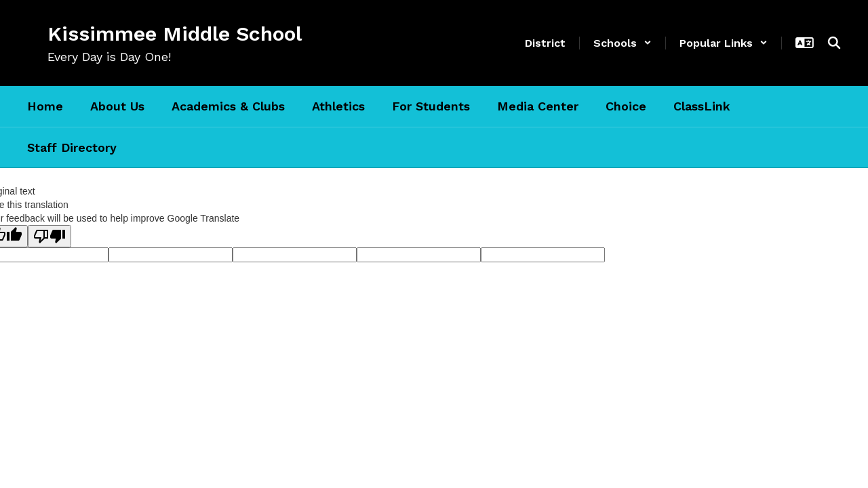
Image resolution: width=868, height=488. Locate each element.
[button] (623, 43)
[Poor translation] (50, 236)
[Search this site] (834, 43)
